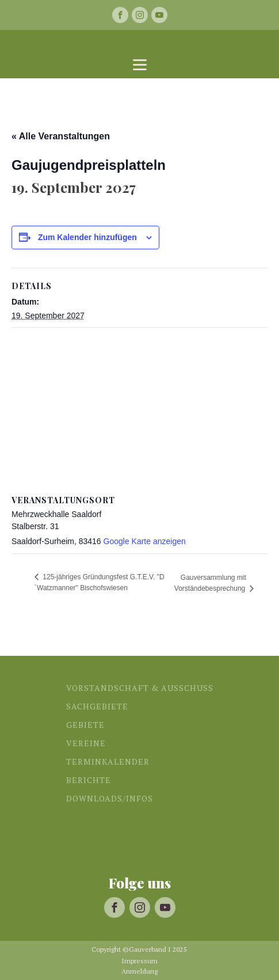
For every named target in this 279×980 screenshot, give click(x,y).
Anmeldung (139, 971)
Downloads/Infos (110, 798)
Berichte (89, 780)
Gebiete (85, 725)
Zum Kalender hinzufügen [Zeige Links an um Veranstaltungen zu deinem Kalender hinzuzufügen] (87, 237)
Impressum (139, 961)
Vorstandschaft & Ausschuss (140, 688)
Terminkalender (108, 761)
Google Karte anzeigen (145, 541)
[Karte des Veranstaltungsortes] (139, 411)
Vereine (86, 743)
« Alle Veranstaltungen (61, 136)
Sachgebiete (97, 706)
